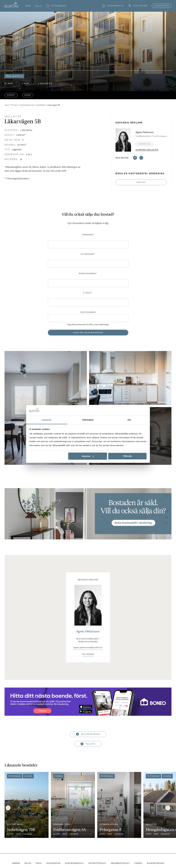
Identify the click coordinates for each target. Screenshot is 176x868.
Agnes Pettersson (88, 631)
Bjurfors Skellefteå (147, 150)
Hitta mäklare (138, 6)
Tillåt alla (127, 456)
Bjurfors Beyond (155, 863)
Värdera (162, 6)
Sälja (38, 6)
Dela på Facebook (88, 734)
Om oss (28, 863)
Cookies (138, 863)
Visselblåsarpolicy (74, 863)
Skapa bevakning (113, 6)
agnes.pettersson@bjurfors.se (88, 647)
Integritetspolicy (97, 863)
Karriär (16, 863)
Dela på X (88, 744)
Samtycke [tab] (47, 420)
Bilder (28, 95)
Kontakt (11, 95)
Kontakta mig (144, 144)
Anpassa (88, 456)
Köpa (28, 6)
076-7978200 (88, 654)
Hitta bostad (56, 6)
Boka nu (141, 182)
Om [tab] (129, 420)
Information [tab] (88, 420)
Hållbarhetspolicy (120, 863)
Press (39, 863)
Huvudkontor (53, 863)
